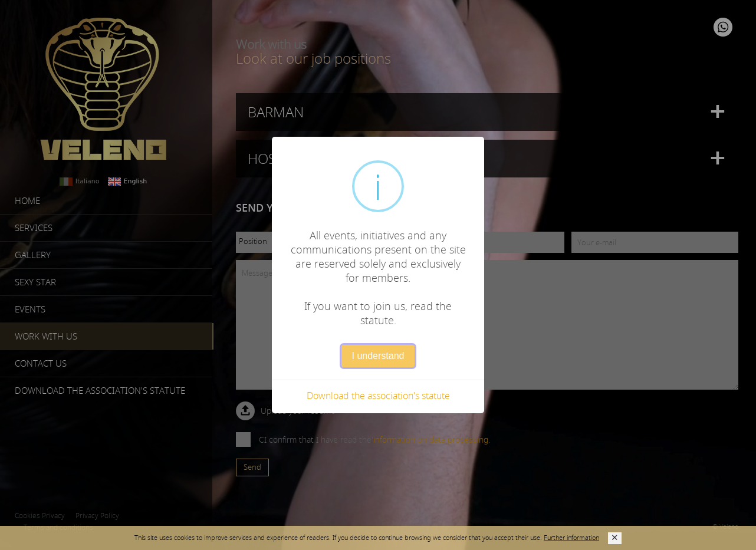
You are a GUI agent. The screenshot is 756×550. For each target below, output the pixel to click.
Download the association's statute (378, 396)
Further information (571, 537)
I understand (378, 356)
